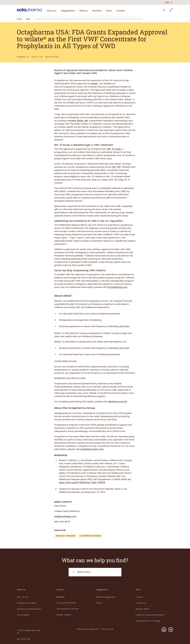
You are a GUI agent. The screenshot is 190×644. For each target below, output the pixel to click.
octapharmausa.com (92, 449)
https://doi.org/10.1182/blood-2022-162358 (82, 483)
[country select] (169, 2)
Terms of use (107, 629)
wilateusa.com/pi (117, 402)
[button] (170, 630)
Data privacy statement (88, 629)
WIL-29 (116, 167)
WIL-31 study (114, 149)
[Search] (164, 10)
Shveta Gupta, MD (78, 121)
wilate (94, 84)
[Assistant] (170, 10)
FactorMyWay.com (117, 287)
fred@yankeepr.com (65, 516)
